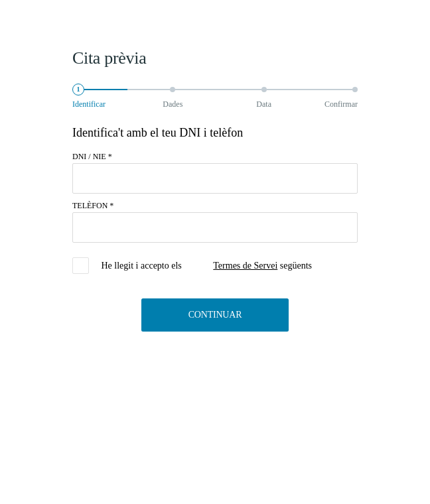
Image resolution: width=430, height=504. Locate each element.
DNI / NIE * (92, 157)
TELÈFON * (93, 206)
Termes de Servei (245, 266)
